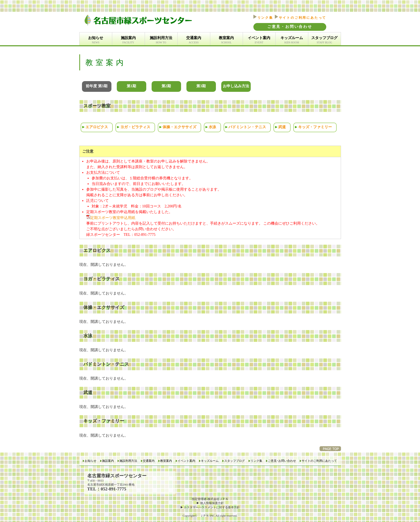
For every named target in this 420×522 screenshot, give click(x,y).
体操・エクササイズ (179, 127)
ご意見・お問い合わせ (290, 27)
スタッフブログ (324, 40)
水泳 (212, 127)
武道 (282, 127)
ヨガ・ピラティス (135, 127)
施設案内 (128, 40)
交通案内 (194, 40)
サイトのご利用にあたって (301, 18)
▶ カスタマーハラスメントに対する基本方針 (210, 507)
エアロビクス (97, 127)
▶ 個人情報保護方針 (210, 503)
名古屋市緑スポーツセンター (117, 476)
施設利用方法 (161, 40)
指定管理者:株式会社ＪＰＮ (210, 499)
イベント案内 (259, 40)
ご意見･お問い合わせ (282, 461)
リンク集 (263, 18)
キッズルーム (292, 40)
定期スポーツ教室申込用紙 (111, 218)
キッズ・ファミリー (315, 127)
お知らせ (96, 40)
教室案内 (226, 40)
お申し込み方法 (236, 86)
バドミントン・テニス (247, 127)
